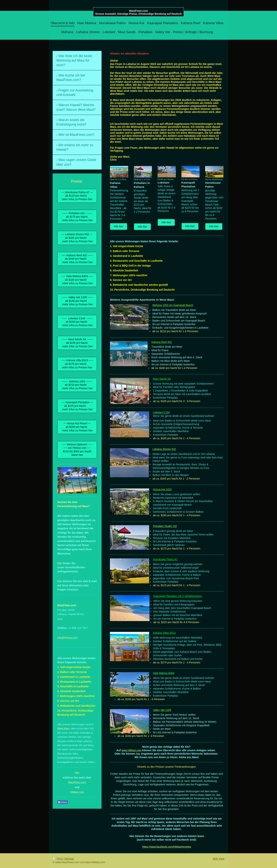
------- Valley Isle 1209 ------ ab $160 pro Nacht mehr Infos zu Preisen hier (77, 301)
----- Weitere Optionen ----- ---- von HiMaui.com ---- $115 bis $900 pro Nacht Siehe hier (77, 450)
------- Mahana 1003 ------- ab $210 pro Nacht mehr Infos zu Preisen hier (77, 385)
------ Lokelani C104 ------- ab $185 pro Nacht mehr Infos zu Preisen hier (77, 322)
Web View (218, 859)
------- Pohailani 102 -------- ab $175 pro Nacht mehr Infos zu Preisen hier (77, 217)
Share (63, 802)
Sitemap (69, 859)
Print (58, 859)
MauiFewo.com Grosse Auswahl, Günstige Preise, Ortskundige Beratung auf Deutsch (138, 12)
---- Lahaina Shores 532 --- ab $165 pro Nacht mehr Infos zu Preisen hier (77, 238)
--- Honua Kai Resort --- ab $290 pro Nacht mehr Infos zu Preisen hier (77, 427)
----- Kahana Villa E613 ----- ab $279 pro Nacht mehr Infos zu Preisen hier (77, 364)
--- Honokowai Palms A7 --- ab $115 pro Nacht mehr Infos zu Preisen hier (77, 196)
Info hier (119, 226)
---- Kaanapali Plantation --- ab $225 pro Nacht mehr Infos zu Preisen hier (77, 406)
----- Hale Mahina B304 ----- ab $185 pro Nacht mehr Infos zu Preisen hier (77, 280)
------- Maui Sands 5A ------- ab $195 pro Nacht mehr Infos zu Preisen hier (77, 343)
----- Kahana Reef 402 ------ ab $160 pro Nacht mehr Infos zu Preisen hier (77, 259)
